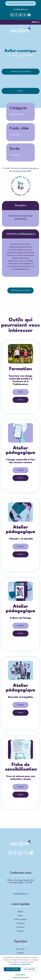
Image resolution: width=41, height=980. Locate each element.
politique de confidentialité (20, 964)
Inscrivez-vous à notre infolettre (20, 3)
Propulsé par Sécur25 (21, 978)
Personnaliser (21, 975)
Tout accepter (12, 969)
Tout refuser (29, 969)
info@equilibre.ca (20, 9)
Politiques (20, 931)
